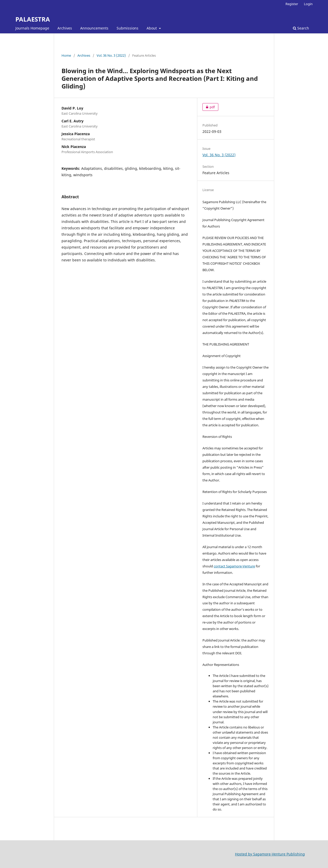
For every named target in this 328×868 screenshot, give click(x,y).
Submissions (127, 28)
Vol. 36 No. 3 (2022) (111, 55)
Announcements (94, 28)
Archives (65, 28)
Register (292, 4)
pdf (209, 107)
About (152, 28)
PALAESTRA (33, 19)
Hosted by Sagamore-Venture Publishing (270, 854)
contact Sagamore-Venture (234, 566)
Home (66, 55)
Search (301, 28)
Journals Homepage (32, 28)
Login (308, 4)
